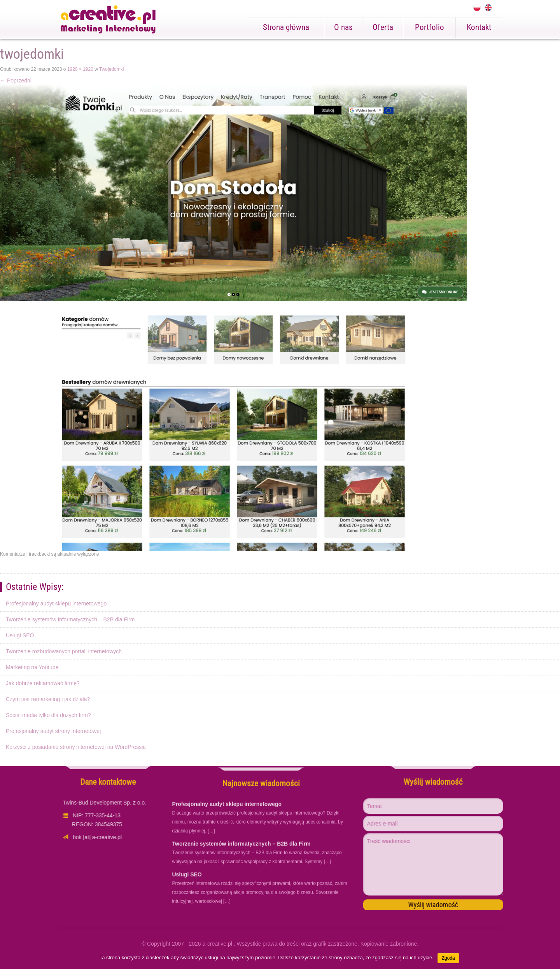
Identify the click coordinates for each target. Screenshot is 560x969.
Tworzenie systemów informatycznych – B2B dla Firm (70, 619)
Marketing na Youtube (32, 667)
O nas (343, 27)
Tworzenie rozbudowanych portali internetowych (64, 651)
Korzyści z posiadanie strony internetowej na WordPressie (76, 747)
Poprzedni (16, 80)
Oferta (383, 27)
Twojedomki (111, 69)
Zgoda (448, 958)
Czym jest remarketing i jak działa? (48, 699)
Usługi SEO (20, 635)
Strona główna (286, 27)
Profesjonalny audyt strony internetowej (53, 731)
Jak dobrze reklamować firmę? (43, 683)
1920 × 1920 (80, 69)
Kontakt (479, 27)
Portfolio (430, 27)
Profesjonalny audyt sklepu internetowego (56, 603)
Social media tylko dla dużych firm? (48, 715)
